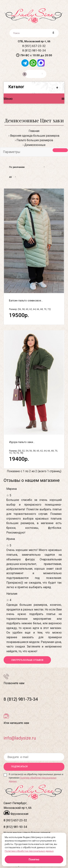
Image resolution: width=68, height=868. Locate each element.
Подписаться (19, 767)
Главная (34, 131)
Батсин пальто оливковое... (26, 301)
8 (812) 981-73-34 (21, 699)
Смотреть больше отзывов (27, 660)
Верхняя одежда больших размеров (35, 136)
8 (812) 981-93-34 (34, 51)
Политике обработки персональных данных (29, 851)
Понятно (34, 859)
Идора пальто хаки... (22, 442)
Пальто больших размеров (35, 140)
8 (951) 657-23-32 (34, 46)
